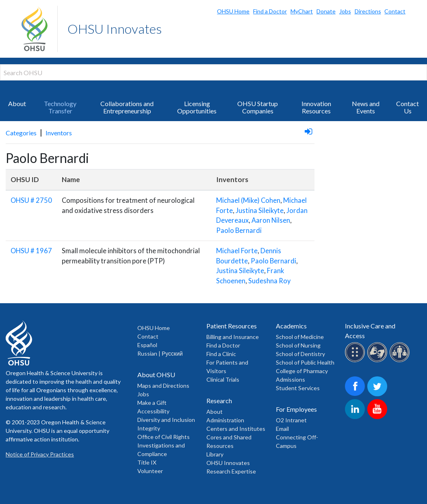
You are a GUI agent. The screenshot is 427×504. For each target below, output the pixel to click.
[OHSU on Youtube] (378, 418)
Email (282, 429)
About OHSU (156, 375)
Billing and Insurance (233, 337)
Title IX (147, 462)
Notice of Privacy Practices (40, 454)
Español (147, 345)
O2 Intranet (291, 420)
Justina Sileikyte (260, 211)
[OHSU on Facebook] (356, 395)
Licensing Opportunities (197, 107)
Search (419, 8)
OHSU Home (233, 11)
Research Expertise (231, 471)
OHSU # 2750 (31, 200)
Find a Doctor (270, 11)
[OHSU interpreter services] (401, 361)
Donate (326, 11)
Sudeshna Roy (269, 281)
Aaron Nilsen (271, 220)
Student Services (298, 388)
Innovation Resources (316, 107)
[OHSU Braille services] (356, 361)
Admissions (290, 379)
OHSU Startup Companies (258, 107)
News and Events (366, 107)
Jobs (345, 11)
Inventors (59, 133)
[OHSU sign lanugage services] (378, 361)
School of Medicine (300, 337)
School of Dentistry (300, 354)
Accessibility (153, 411)
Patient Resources (232, 326)
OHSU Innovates (115, 29)
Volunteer (150, 471)
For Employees (296, 409)
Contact (395, 11)
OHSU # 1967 (31, 251)
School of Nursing (298, 345)
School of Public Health (305, 362)
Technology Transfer (60, 107)
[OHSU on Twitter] (378, 395)
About (17, 103)
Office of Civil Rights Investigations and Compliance (164, 445)
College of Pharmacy (302, 371)
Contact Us (407, 107)
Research (219, 401)
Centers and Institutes (236, 429)
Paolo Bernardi (239, 230)
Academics (291, 326)
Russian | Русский (160, 353)
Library (215, 454)
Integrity (149, 428)
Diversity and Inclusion (166, 420)
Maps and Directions (163, 386)
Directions (368, 11)
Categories (21, 133)
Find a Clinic (221, 354)
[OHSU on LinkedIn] (356, 418)
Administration (225, 420)
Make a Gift (152, 403)
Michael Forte (237, 251)
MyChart (302, 11)
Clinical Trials (223, 379)
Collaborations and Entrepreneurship (127, 107)
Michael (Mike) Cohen (248, 200)
